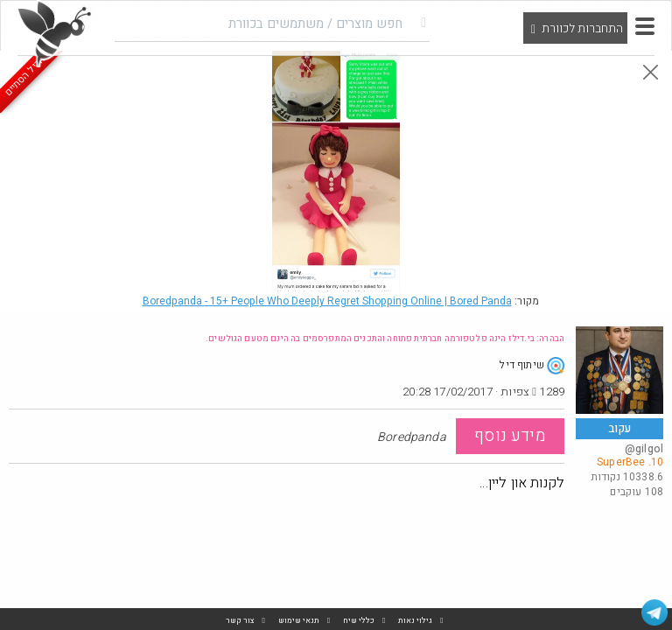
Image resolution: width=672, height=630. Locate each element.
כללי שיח (359, 621)
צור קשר (240, 621)
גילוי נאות (415, 621)
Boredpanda (327, 301)
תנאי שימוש (299, 621)
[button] (645, 26)
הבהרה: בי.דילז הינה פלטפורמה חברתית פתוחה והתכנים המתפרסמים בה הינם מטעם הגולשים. (385, 339)
